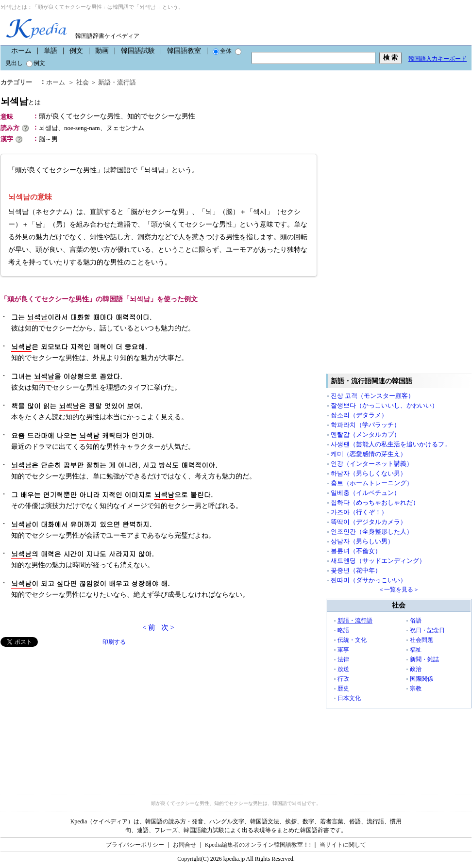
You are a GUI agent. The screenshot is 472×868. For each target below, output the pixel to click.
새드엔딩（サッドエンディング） (378, 561)
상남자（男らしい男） (362, 541)
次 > (168, 627)
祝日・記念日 (427, 630)
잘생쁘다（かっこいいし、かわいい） (384, 405)
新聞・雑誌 (424, 659)
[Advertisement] (73, 715)
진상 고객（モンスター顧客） (372, 396)
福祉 (416, 650)
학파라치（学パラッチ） (365, 425)
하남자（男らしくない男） (369, 473)
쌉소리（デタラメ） (359, 415)
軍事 (343, 650)
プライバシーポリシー (135, 845)
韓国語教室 (184, 51)
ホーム (21, 51)
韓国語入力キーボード (438, 59)
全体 (222, 51)
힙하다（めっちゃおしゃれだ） (375, 502)
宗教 (416, 688)
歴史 (343, 688)
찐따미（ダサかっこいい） (369, 580)
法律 (343, 659)
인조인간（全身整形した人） (372, 532)
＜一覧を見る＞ (399, 590)
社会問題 (421, 640)
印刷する (114, 642)
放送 (343, 669)
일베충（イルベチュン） (365, 493)
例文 (76, 51)
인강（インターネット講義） (372, 464)
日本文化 (349, 698)
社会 (83, 82)
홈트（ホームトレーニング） (372, 483)
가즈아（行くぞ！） (359, 512)
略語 (343, 630)
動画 (102, 51)
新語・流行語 (117, 82)
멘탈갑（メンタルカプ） (365, 434)
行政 (343, 679)
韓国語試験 (138, 51)
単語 (51, 51)
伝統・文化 (352, 640)
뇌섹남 (21, 101)
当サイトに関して (343, 845)
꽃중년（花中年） (356, 570)
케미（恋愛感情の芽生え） (369, 454)
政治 (416, 669)
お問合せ (185, 845)
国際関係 (421, 679)
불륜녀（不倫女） (356, 551)
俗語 (416, 621)
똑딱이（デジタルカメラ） (369, 522)
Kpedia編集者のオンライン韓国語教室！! (258, 845)
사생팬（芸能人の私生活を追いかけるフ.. (389, 444)
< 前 (149, 627)
